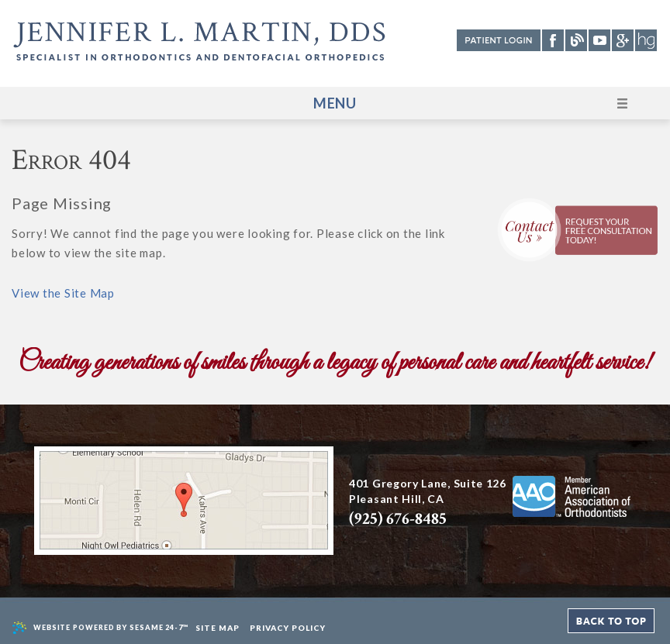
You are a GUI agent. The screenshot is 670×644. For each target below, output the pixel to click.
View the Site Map (63, 293)
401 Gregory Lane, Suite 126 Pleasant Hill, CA (428, 503)
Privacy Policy (288, 628)
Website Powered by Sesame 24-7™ (100, 629)
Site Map (218, 628)
